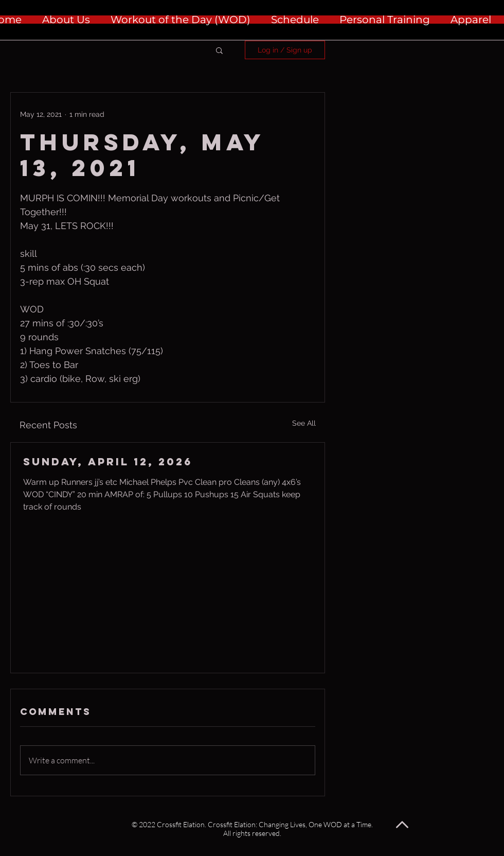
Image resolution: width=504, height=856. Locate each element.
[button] (219, 50)
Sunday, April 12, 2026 (108, 461)
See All (304, 423)
